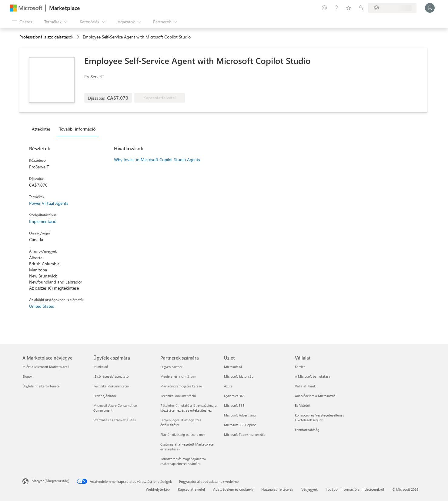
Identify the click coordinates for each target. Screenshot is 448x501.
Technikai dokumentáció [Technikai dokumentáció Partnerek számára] (178, 396)
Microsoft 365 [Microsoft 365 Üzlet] (234, 405)
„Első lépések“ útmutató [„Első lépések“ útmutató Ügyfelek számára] (111, 376)
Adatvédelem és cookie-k (233, 489)
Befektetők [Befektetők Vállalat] (303, 405)
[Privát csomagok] (361, 8)
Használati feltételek (277, 489)
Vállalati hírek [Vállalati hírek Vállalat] (305, 386)
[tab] (43, 129)
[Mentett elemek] (349, 8)
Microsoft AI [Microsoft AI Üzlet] (233, 367)
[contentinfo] (79, 37)
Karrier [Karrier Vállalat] (300, 367)
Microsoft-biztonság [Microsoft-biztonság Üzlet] (239, 376)
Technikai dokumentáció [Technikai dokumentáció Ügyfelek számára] (111, 386)
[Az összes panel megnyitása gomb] (22, 22)
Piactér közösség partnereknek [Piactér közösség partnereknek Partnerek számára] (183, 435)
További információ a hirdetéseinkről (355, 489)
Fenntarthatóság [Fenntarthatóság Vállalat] (307, 430)
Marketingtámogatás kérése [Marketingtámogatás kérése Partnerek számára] (181, 386)
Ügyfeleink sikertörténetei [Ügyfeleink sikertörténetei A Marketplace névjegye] (42, 386)
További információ (77, 129)
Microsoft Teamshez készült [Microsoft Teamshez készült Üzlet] (244, 435)
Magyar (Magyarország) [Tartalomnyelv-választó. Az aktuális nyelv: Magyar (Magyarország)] (50, 481)
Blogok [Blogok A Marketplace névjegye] (27, 376)
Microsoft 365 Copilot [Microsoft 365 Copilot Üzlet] (240, 425)
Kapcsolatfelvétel (191, 489)
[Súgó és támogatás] (336, 8)
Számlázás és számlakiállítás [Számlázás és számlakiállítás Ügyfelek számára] (115, 420)
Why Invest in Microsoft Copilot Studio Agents (157, 159)
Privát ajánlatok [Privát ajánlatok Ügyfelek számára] (105, 396)
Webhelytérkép (158, 489)
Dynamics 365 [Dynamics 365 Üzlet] (234, 396)
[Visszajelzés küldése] (324, 8)
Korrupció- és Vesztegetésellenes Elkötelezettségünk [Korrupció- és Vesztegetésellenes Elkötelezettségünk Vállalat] (319, 418)
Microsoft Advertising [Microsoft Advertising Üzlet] (240, 415)
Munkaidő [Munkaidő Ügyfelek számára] (101, 367)
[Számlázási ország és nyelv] (392, 8)
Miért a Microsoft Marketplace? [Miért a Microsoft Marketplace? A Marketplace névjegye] (46, 367)
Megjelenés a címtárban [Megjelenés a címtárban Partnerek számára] (178, 376)
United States (42, 306)
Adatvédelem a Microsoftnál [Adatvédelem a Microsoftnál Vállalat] (316, 396)
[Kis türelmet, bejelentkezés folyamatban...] (430, 8)
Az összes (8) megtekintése (54, 288)
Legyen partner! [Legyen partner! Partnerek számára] (172, 367)
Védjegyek (309, 489)
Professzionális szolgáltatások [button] (46, 37)
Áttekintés (41, 129)
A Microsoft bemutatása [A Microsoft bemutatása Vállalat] (313, 376)
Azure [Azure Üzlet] (228, 386)
